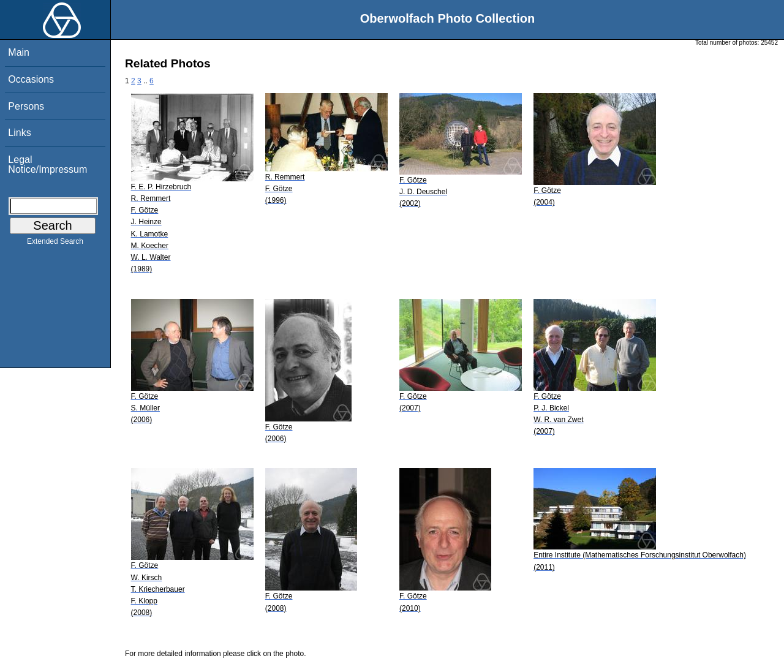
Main (19, 52)
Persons (26, 106)
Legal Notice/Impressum (47, 164)
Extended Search (55, 244)
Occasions (31, 79)
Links (19, 133)
